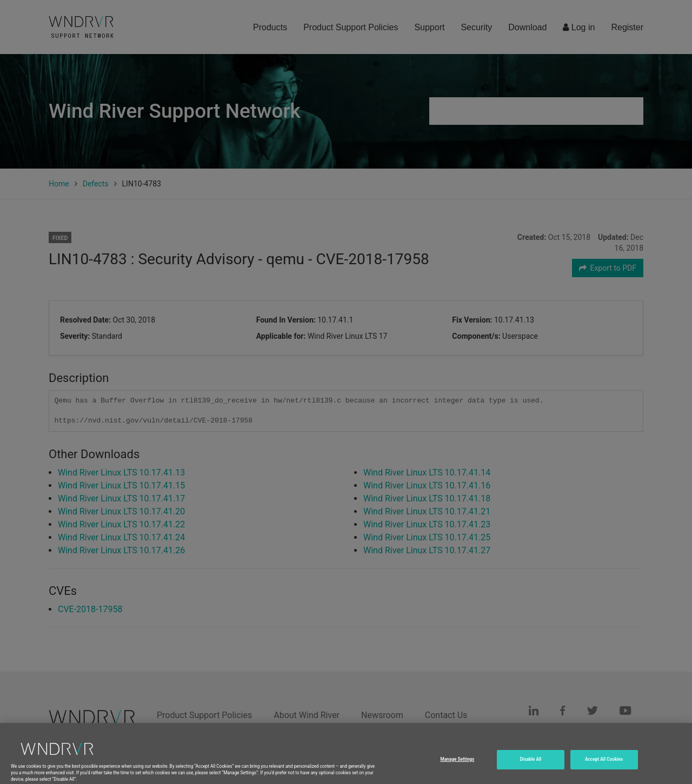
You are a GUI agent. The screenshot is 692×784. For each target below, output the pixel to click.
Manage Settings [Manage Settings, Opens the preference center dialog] (457, 770)
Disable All (531, 770)
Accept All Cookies (604, 770)
